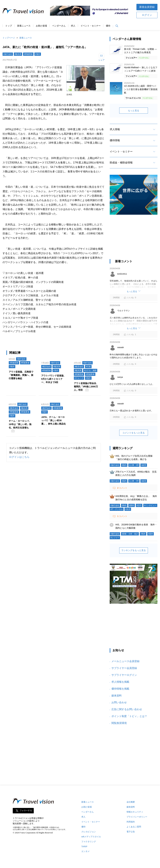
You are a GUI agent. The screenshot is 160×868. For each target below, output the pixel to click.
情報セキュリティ (135, 812)
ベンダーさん (59, 26)
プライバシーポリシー (137, 817)
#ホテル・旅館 (90, 370)
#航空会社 (46, 367)
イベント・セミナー (91, 26)
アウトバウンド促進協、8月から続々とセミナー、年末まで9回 (53, 379)
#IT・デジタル (117, 509)
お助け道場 (41, 26)
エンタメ (85, 851)
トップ (9, 26)
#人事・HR (134, 465)
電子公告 (131, 832)
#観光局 (18, 54)
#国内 (124, 465)
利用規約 (131, 822)
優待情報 (115, 140)
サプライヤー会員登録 (124, 668)
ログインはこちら (19, 457)
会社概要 (131, 802)
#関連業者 (25, 363)
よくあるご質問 (134, 827)
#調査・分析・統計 (130, 534)
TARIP (84, 847)
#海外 (38, 54)
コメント (122, 488)
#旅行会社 (8, 54)
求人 (73, 26)
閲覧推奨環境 (119, 723)
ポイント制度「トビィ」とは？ (129, 716)
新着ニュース (24, 26)
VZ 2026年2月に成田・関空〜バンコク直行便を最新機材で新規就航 (141, 89)
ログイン (147, 15)
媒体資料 (117, 696)
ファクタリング (89, 842)
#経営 (144, 465)
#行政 (88, 367)
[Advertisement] (134, 238)
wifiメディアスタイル (91, 837)
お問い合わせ (119, 702)
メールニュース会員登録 (125, 661)
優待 (108, 26)
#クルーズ (79, 378)
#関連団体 (28, 54)
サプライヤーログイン (124, 675)
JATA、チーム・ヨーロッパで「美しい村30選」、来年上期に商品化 (53, 420)
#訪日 (139, 505)
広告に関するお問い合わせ (127, 709)
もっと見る (134, 111)
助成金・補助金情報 (121, 163)
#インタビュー (150, 505)
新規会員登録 (147, 7)
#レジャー (115, 538)
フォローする (26, 811)
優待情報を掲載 (120, 689)
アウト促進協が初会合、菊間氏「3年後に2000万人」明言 (86, 387)
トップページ (9, 38)
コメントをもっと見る (134, 433)
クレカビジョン (89, 832)
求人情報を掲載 (120, 682)
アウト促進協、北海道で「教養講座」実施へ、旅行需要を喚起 (21, 375)
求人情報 (115, 129)
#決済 (128, 509)
